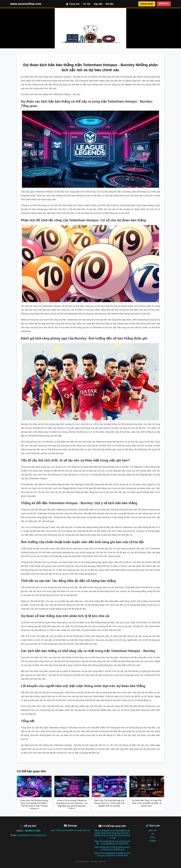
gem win (153, 830)
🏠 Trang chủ (73, 4)
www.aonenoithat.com (26, 4)
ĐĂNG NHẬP (147, 4)
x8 (153, 834)
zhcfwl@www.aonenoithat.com (32, 835)
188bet (153, 841)
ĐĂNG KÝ (164, 4)
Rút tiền (110, 4)
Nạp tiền (98, 4)
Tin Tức (87, 4)
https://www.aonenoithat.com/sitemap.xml (70, 830)
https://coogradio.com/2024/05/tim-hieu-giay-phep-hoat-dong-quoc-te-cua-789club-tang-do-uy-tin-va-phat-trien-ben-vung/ (112, 834)
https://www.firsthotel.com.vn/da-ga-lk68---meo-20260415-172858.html (112, 842)
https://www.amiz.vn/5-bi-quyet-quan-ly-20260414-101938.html (112, 848)
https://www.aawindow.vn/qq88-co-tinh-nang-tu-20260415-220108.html (112, 854)
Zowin (153, 837)
